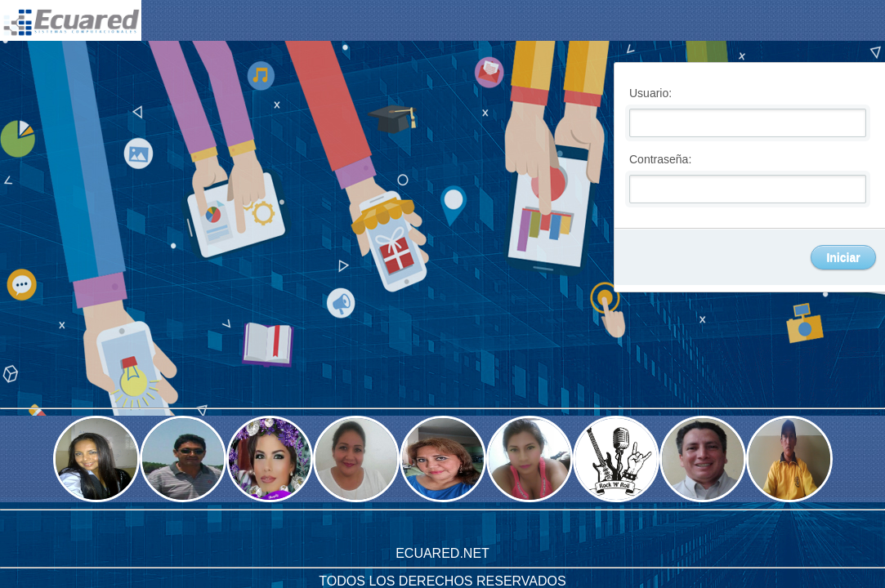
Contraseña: (660, 159)
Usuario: (650, 93)
